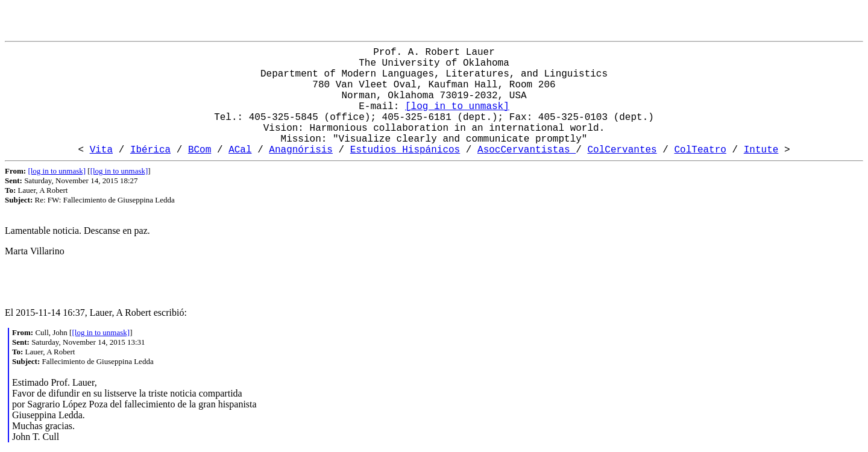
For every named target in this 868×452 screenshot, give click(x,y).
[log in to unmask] (457, 107)
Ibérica (150, 150)
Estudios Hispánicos (405, 150)
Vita (101, 150)
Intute (761, 150)
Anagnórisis (301, 150)
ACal (240, 150)
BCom (200, 150)
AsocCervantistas (527, 150)
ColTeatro (700, 150)
